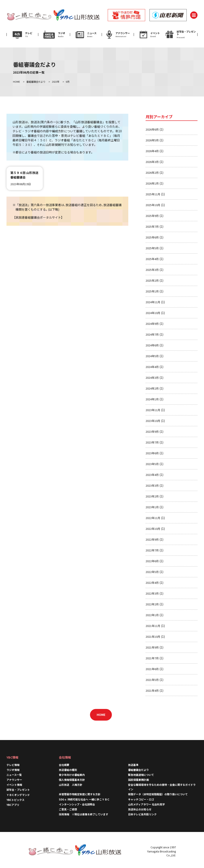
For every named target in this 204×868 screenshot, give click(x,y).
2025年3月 (152, 270)
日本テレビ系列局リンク (142, 814)
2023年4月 (152, 475)
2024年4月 (152, 367)
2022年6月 (152, 561)
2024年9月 (152, 324)
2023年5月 (152, 464)
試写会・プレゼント (18, 790)
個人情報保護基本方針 (72, 780)
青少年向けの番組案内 (72, 775)
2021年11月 (153, 626)
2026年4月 (152, 151)
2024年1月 (152, 399)
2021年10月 (153, 637)
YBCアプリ (13, 805)
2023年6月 (152, 453)
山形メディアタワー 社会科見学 (146, 804)
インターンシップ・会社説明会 (77, 804)
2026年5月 (152, 140)
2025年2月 (152, 280)
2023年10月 (153, 421)
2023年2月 (152, 496)
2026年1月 (152, 183)
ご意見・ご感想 (68, 809)
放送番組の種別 (68, 770)
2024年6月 (152, 345)
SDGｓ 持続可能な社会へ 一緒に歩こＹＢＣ (84, 799)
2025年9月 (152, 216)
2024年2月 (152, 388)
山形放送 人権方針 (71, 785)
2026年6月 (152, 129)
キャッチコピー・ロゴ (141, 799)
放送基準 (133, 765)
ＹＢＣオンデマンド (18, 795)
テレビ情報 (13, 765)
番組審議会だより (138, 770)
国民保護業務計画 (138, 780)
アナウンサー (14, 780)
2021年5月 (152, 680)
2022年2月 (152, 604)
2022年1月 (152, 615)
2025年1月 (152, 291)
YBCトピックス (15, 800)
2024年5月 (152, 356)
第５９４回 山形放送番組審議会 (24, 175)
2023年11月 (153, 410)
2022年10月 (153, 529)
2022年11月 (153, 518)
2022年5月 (152, 572)
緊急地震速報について (141, 775)
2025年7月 (152, 226)
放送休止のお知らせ (140, 809)
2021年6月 (152, 669)
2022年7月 (152, 550)
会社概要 (64, 765)
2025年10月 (153, 205)
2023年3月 (152, 485)
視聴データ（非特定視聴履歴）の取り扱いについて (158, 794)
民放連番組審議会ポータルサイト (38, 217)
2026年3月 (152, 162)
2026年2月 (152, 173)
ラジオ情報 (13, 770)
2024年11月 (153, 302)
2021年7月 (152, 658)
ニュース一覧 (14, 775)
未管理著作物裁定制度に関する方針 (80, 794)
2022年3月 (152, 593)
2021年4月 (152, 690)
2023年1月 (152, 507)
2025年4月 (152, 259)
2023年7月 (152, 442)
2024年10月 (153, 313)
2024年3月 (152, 378)
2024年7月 (152, 334)
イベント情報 (14, 785)
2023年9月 (152, 432)
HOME (101, 715)
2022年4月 (152, 583)
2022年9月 (152, 539)
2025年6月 (152, 237)
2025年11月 (153, 194)
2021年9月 (152, 647)
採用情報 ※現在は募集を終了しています (84, 814)
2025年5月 (152, 248)
